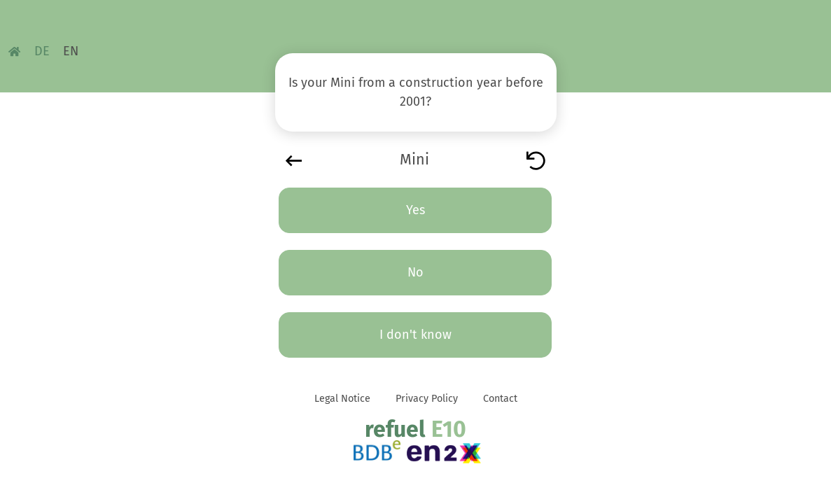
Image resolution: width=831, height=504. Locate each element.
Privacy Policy (427, 399)
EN (71, 51)
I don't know (415, 335)
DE (42, 51)
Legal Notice (342, 399)
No (415, 272)
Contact (500, 399)
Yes (415, 210)
